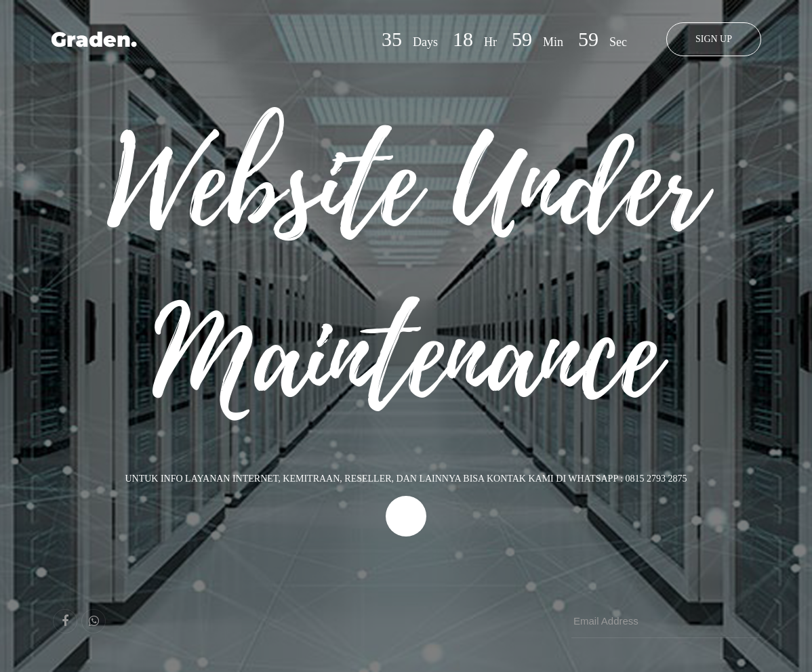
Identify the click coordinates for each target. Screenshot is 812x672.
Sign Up (714, 39)
